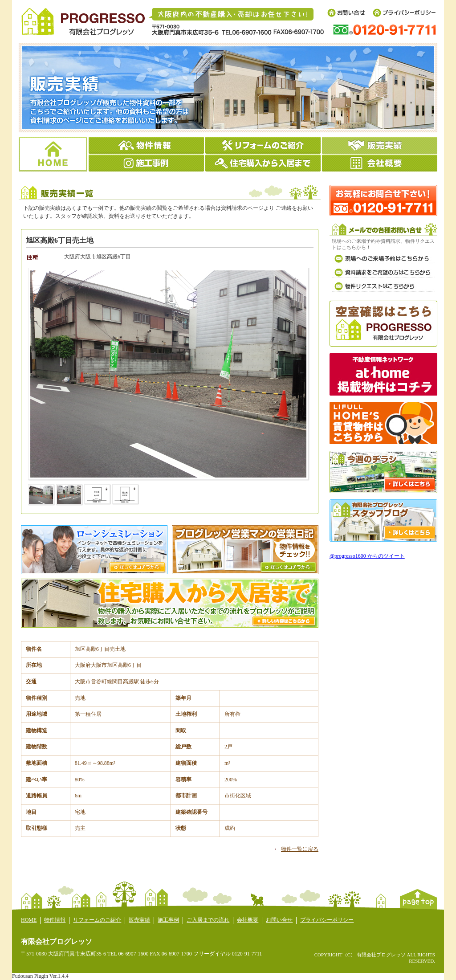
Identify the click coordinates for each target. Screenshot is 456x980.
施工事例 (168, 920)
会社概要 (248, 920)
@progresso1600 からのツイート (367, 556)
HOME (29, 920)
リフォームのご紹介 (97, 920)
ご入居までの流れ (208, 920)
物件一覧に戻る (300, 849)
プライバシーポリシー (327, 920)
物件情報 (55, 920)
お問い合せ (279, 920)
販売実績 (139, 920)
